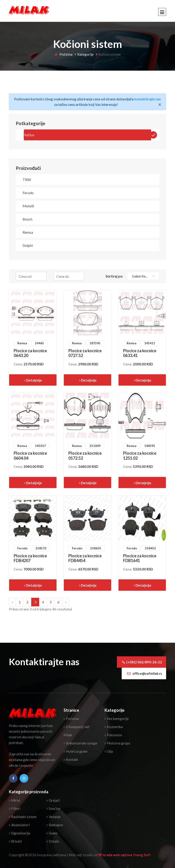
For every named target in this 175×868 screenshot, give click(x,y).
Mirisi (14, 800)
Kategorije (85, 54)
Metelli (28, 206)
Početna (63, 54)
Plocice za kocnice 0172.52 (85, 456)
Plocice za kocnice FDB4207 (30, 558)
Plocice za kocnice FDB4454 (85, 558)
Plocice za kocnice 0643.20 (30, 353)
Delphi (28, 245)
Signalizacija (19, 833)
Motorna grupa (117, 743)
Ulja (109, 751)
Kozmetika (114, 727)
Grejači (53, 800)
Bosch (27, 219)
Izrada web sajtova (118, 855)
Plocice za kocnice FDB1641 (140, 558)
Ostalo (53, 841)
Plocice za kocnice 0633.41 (140, 353)
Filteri (15, 808)
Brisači (15, 841)
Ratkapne (55, 825)
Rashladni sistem (23, 817)
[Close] (160, 104)
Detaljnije (33, 380)
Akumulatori (19, 825)
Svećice (53, 808)
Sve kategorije (117, 719)
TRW (27, 180)
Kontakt (71, 759)
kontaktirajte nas (148, 99)
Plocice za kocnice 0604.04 (30, 456)
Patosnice (113, 735)
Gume (52, 833)
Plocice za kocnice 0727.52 (85, 353)
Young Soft (142, 855)
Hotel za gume (76, 751)
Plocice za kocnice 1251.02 (140, 456)
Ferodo (28, 193)
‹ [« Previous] (12, 602)
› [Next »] (66, 602)
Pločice (28, 135)
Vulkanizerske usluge (80, 743)
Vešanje (54, 817)
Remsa (28, 232)
